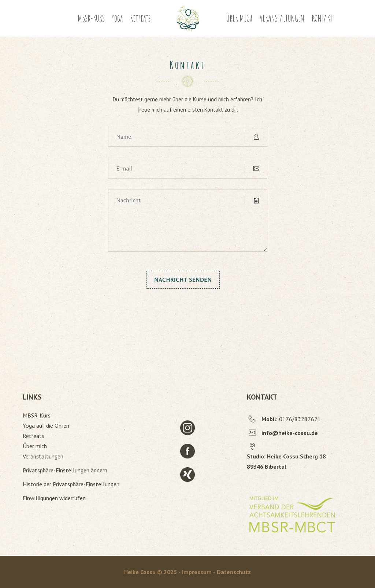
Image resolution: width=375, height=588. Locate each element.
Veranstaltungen (43, 456)
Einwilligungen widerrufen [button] (54, 498)
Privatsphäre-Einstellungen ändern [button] (65, 470)
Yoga (117, 18)
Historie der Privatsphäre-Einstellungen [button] (71, 484)
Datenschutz (234, 572)
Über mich (35, 446)
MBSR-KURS (91, 18)
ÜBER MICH (239, 18)
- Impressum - (198, 572)
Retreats (140, 18)
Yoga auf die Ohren (46, 426)
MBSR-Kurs (37, 415)
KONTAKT (322, 18)
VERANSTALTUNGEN (282, 18)
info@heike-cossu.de (290, 433)
